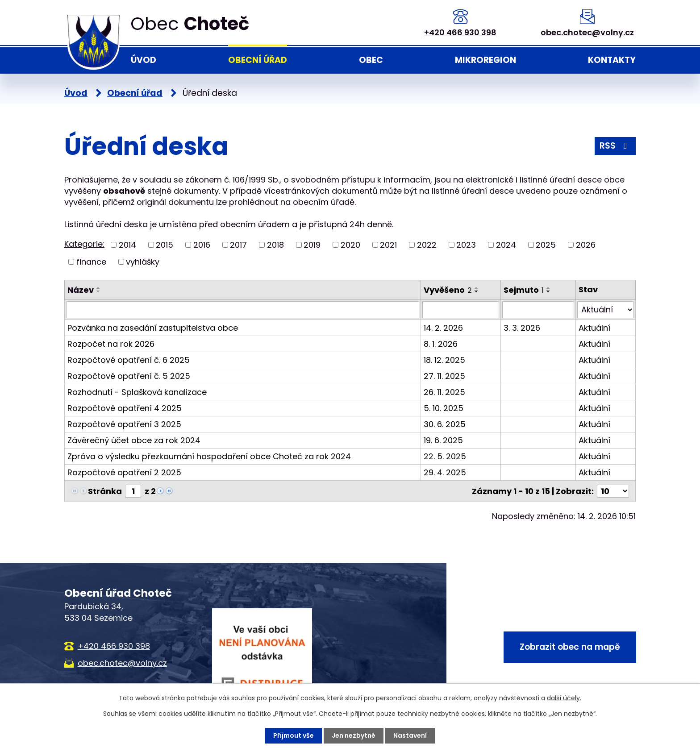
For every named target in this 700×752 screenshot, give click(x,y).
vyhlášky (143, 262)
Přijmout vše (294, 735)
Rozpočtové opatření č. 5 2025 (129, 376)
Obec (371, 60)
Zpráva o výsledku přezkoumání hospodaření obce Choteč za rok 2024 (209, 456)
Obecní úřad (258, 60)
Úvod (144, 60)
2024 (506, 245)
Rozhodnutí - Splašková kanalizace (137, 392)
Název (81, 290)
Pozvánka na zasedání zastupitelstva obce (153, 328)
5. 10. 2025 (444, 408)
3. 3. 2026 (522, 328)
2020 (350, 245)
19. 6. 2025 (443, 440)
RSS (615, 146)
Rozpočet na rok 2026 (111, 344)
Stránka (105, 491)
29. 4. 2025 (445, 472)
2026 (586, 245)
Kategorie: (84, 244)
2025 (546, 245)
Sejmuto (524, 290)
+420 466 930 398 (460, 32)
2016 (202, 245)
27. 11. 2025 (444, 376)
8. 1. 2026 (441, 344)
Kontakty (612, 60)
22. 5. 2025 (445, 456)
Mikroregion (485, 60)
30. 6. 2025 (445, 424)
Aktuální (594, 328)
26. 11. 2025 (444, 392)
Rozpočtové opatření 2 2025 (124, 472)
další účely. (564, 698)
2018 (275, 245)
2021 (388, 245)
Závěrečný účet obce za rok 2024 (134, 440)
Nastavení (410, 735)
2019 (312, 245)
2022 (427, 245)
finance (91, 262)
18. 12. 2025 (444, 360)
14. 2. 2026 (443, 328)
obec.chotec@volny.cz (587, 32)
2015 (165, 245)
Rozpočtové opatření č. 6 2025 (129, 360)
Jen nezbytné (354, 735)
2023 (466, 245)
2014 (127, 245)
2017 (238, 245)
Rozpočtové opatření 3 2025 (124, 424)
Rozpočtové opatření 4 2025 (125, 408)
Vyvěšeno (448, 290)
